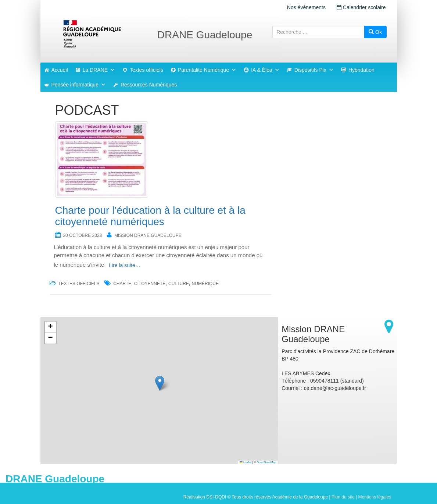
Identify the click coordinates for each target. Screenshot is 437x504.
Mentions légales (375, 497)
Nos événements (306, 7)
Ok (375, 32)
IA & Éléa (265, 70)
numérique (205, 284)
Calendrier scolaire (361, 7)
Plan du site (343, 497)
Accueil (60, 70)
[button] (160, 383)
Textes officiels (146, 70)
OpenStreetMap (266, 462)
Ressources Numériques (149, 85)
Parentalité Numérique (207, 70)
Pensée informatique (79, 85)
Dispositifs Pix (314, 70)
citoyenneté (150, 284)
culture (179, 284)
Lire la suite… (125, 265)
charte (122, 284)
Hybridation (361, 70)
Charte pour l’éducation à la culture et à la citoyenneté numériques (150, 216)
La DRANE (99, 70)
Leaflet (246, 462)
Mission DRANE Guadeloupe (148, 235)
